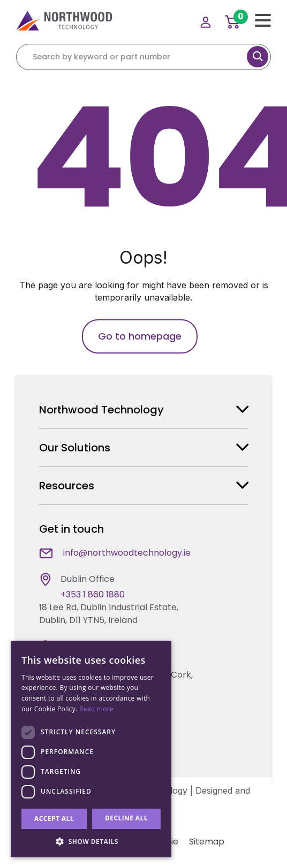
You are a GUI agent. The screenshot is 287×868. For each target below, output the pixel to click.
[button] (91, 841)
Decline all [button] (126, 818)
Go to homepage (140, 336)
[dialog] (91, 749)
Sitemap (207, 842)
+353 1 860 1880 (93, 594)
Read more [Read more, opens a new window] (96, 709)
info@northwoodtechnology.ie (127, 553)
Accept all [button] (54, 819)
